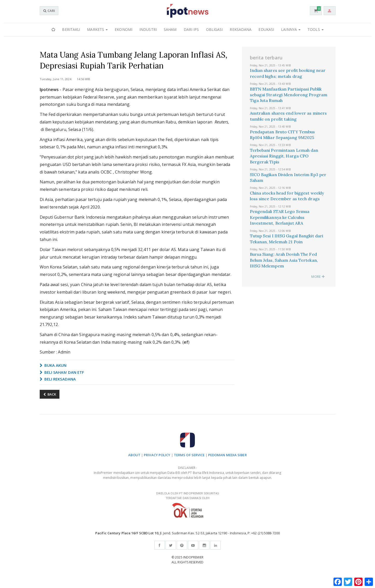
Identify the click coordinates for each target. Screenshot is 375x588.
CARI (49, 11)
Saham (170, 29)
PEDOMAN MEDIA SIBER (227, 455)
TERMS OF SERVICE (189, 455)
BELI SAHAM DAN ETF (62, 372)
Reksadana (241, 29)
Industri (148, 29)
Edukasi (266, 29)
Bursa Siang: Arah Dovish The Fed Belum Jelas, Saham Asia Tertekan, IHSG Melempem (284, 260)
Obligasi (214, 29)
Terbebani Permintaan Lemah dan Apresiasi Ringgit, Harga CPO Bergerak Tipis (284, 156)
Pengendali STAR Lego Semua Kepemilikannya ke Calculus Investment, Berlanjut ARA (280, 217)
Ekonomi (124, 29)
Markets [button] (97, 29)
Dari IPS (191, 29)
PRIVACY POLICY (157, 455)
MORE (318, 276)
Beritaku (71, 29)
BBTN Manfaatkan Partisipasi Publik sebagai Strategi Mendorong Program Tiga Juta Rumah (289, 95)
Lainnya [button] (291, 29)
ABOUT (134, 455)
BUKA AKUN (53, 365)
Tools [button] (316, 29)
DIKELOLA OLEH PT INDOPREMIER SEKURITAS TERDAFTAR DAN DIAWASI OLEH (188, 505)
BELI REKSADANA (58, 379)
